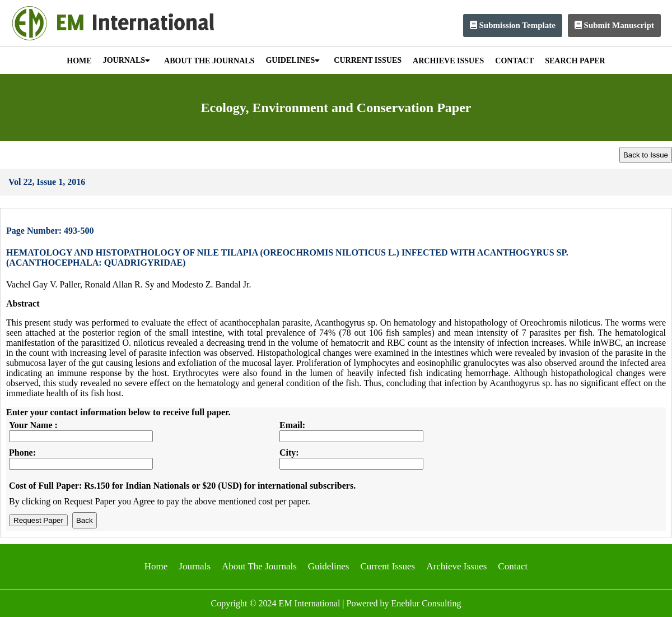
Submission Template (513, 25)
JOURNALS (127, 60)
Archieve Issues (456, 566)
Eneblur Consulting (426, 603)
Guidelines (329, 566)
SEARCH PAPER (575, 61)
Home (156, 566)
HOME (79, 61)
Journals (195, 566)
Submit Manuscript (614, 25)
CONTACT (514, 61)
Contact (513, 566)
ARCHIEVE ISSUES (448, 61)
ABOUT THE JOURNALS (209, 61)
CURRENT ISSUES (368, 60)
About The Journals (259, 566)
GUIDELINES (293, 60)
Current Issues (388, 566)
